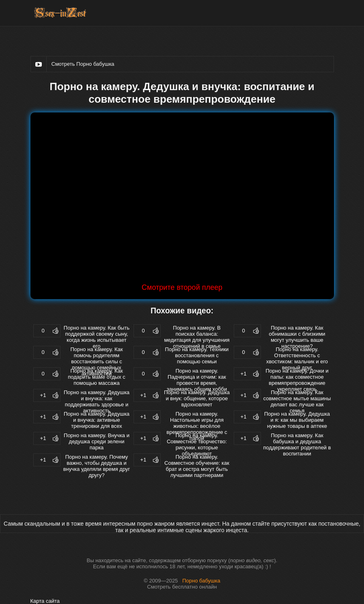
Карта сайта (45, 601)
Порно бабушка (201, 581)
